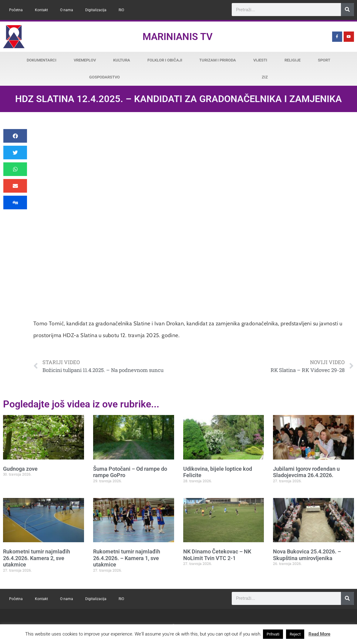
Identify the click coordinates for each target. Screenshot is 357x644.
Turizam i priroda (218, 60)
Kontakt (41, 10)
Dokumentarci (42, 60)
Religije (293, 60)
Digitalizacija (96, 10)
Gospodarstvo (104, 77)
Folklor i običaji (165, 60)
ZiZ (265, 77)
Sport (324, 60)
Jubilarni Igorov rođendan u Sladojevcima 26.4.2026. (306, 472)
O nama (67, 10)
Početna (16, 10)
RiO (121, 10)
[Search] (347, 10)
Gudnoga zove (20, 469)
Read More (319, 634)
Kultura (122, 60)
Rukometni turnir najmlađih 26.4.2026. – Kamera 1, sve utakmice (127, 558)
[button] (15, 136)
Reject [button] (295, 634)
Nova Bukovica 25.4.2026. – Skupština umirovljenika (307, 555)
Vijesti (260, 60)
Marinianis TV (178, 37)
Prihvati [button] (273, 634)
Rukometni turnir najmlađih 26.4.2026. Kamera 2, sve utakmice (37, 558)
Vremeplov (85, 60)
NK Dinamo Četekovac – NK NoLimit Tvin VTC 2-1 (217, 555)
